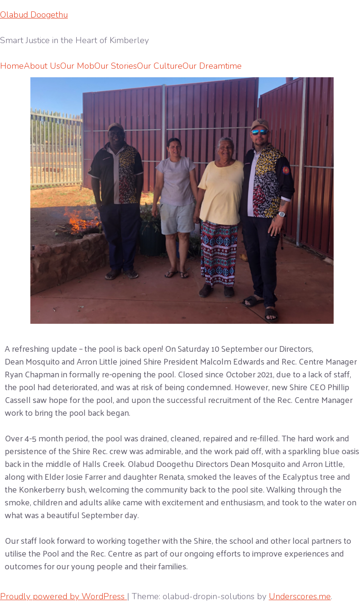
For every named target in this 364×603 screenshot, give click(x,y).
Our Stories (116, 66)
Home (12, 66)
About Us (42, 66)
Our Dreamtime (212, 66)
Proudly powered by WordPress (64, 596)
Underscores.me (300, 596)
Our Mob (77, 66)
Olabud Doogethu (34, 15)
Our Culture (160, 66)
